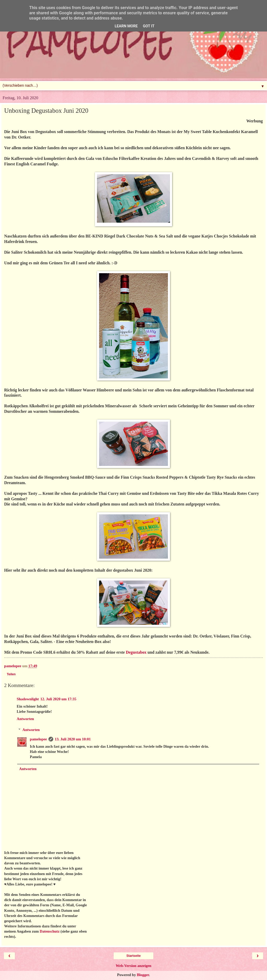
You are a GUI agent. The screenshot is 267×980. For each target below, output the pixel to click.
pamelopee (38, 739)
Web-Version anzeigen (134, 966)
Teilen (11, 674)
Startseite (134, 956)
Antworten (25, 719)
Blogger (143, 975)
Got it (149, 26)
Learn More (126, 26)
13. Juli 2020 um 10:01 (73, 739)
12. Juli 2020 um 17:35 (58, 699)
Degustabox (136, 652)
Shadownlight (28, 699)
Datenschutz (50, 931)
